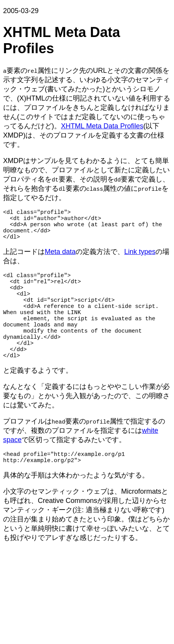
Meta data (60, 259)
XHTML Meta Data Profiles (102, 126)
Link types (140, 259)
